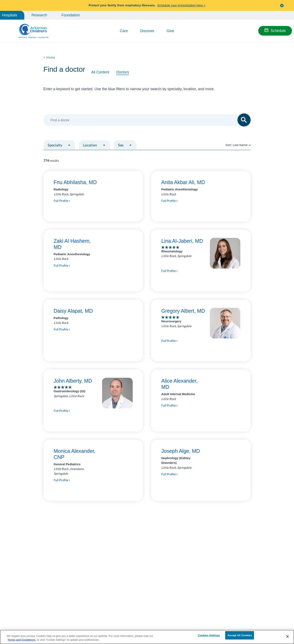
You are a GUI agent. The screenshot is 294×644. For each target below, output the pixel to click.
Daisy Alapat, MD (73, 311)
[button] (282, 5)
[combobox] (145, 120)
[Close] (287, 636)
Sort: (238, 145)
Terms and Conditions (21, 640)
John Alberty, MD (73, 381)
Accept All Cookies (240, 636)
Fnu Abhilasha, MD (75, 182)
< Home (49, 57)
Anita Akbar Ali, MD (183, 182)
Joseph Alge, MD (181, 451)
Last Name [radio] (240, 145)
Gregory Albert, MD (183, 311)
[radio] (250, 145)
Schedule (278, 31)
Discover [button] (147, 31)
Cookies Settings (209, 636)
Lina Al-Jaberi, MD (182, 241)
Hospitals (10, 15)
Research (39, 15)
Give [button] (170, 31)
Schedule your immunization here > (181, 5)
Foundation (71, 15)
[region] (147, 637)
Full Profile (62, 201)
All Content (100, 72)
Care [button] (124, 31)
